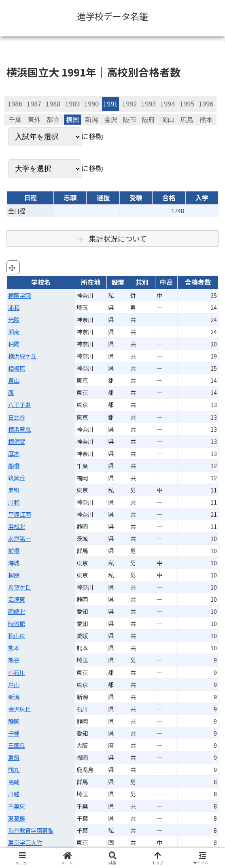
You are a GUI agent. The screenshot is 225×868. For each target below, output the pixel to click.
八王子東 (19, 404)
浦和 (14, 307)
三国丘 (17, 745)
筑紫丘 (17, 478)
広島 (187, 120)
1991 (110, 104)
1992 (129, 104)
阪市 (129, 120)
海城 (14, 563)
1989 (72, 104)
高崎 (14, 782)
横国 (72, 120)
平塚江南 (19, 514)
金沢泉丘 (19, 709)
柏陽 (14, 344)
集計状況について (118, 238)
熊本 (206, 120)
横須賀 (17, 441)
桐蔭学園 (19, 295)
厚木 (14, 453)
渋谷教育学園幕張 (31, 830)
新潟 (91, 120)
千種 (14, 733)
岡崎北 (17, 611)
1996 (206, 104)
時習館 (17, 623)
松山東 (17, 636)
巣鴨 (14, 490)
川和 (14, 502)
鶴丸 (14, 769)
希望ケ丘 (19, 587)
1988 (53, 104)
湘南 (14, 332)
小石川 (17, 672)
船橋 (14, 466)
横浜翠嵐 (19, 429)
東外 (34, 120)
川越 (14, 794)
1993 (149, 104)
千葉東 (17, 806)
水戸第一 (19, 538)
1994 (168, 104)
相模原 (17, 368)
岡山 (168, 120)
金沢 (110, 120)
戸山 (14, 684)
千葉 (15, 120)
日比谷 (17, 417)
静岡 (14, 721)
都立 (53, 120)
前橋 (14, 551)
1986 (15, 104)
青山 (14, 380)
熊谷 (14, 660)
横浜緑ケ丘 (22, 356)
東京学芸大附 (25, 842)
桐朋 (14, 575)
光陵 (14, 319)
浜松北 (17, 526)
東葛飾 (17, 818)
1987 (34, 104)
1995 (187, 104)
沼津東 (17, 599)
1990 (91, 104)
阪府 (149, 120)
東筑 (14, 757)
